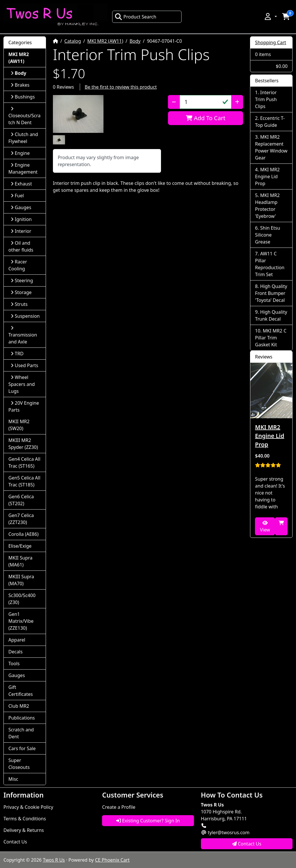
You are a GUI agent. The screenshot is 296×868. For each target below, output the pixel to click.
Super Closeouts (19, 764)
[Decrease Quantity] (174, 102)
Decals (15, 652)
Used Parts (24, 365)
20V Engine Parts (24, 406)
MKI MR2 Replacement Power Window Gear (271, 147)
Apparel (17, 640)
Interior (21, 231)
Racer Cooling (18, 265)
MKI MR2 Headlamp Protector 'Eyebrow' (267, 206)
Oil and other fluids (21, 246)
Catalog (73, 41)
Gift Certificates (21, 691)
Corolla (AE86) (23, 534)
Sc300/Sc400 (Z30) (22, 599)
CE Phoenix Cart (112, 860)
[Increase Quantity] (237, 102)
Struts (19, 304)
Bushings (23, 97)
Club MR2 (19, 706)
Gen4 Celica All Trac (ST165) (24, 462)
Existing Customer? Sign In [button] (148, 821)
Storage (21, 292)
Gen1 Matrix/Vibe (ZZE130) (21, 621)
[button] (270, 16)
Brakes (20, 85)
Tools (14, 663)
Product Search (136, 17)
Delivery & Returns (24, 830)
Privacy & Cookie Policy (28, 807)
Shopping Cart (271, 42)
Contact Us (15, 842)
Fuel (17, 196)
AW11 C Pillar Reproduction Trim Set (270, 264)
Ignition (21, 219)
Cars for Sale (22, 748)
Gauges (21, 207)
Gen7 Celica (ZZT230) (21, 519)
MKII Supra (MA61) (20, 561)
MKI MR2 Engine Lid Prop (267, 176)
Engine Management (23, 168)
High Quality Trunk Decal (271, 315)
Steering (22, 280)
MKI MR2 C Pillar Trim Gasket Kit (271, 338)
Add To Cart (206, 118)
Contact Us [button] (247, 844)
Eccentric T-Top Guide (270, 122)
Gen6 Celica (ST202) (21, 500)
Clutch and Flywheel (23, 138)
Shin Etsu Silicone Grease (268, 235)
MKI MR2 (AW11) (105, 41)
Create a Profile (119, 807)
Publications (22, 718)
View (265, 527)
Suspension (25, 316)
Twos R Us (54, 860)
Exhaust (21, 184)
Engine (20, 153)
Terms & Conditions (25, 819)
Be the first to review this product (121, 87)
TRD (17, 354)
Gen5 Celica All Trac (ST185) (24, 481)
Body (135, 41)
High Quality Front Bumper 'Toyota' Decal (271, 293)
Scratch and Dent (21, 733)
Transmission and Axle (23, 335)
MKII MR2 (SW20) (19, 425)
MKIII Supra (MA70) (21, 580)
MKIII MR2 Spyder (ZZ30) (23, 444)
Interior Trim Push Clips (266, 99)
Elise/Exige (20, 546)
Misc (13, 779)
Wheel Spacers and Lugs (22, 384)
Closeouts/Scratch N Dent (24, 116)
